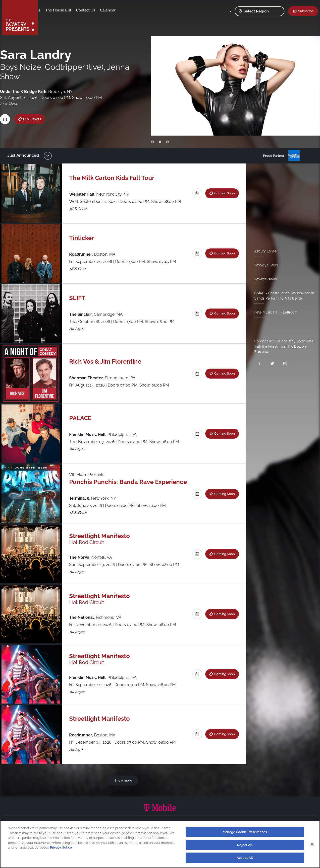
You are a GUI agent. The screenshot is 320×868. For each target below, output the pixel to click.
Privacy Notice (61, 847)
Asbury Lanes (263, 251)
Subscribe (306, 11)
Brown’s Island (264, 279)
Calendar (147, 10)
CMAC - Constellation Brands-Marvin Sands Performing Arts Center (282, 296)
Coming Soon (223, 193)
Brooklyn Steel (264, 265)
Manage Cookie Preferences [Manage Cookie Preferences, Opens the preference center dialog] (245, 832)
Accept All (245, 858)
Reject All (245, 845)
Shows (49, 10)
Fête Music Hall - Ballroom (274, 312)
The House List (97, 10)
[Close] (312, 844)
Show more (124, 780)
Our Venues (69, 10)
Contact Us (125, 10)
